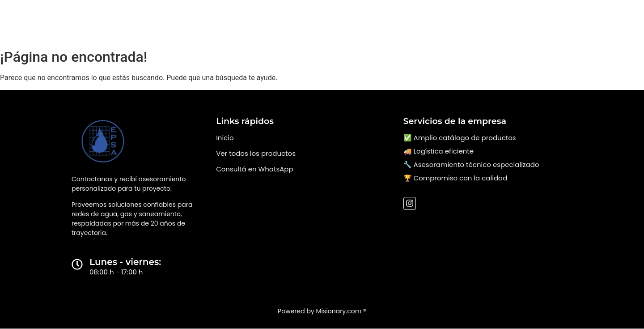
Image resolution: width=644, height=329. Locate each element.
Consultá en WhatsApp (254, 169)
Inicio (225, 138)
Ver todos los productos (256, 153)
